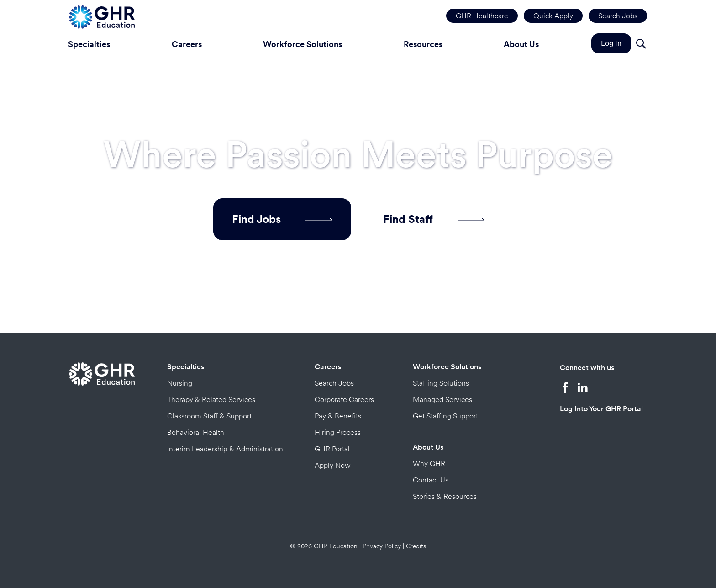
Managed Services (442, 400)
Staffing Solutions (441, 383)
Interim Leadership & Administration (225, 449)
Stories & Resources (445, 496)
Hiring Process (338, 432)
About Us (521, 44)
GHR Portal (332, 449)
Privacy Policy (382, 546)
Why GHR (429, 464)
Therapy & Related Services (211, 400)
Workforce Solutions (303, 44)
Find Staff (434, 219)
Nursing (180, 383)
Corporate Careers (344, 400)
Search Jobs (618, 16)
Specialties (89, 44)
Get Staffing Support (445, 416)
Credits (416, 546)
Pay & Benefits (338, 416)
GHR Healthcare (482, 16)
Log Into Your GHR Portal (601, 409)
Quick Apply (553, 16)
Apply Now (333, 465)
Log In (611, 43)
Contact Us (431, 480)
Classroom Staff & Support (209, 416)
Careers (187, 44)
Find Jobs (282, 219)
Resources (423, 44)
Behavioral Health (196, 432)
